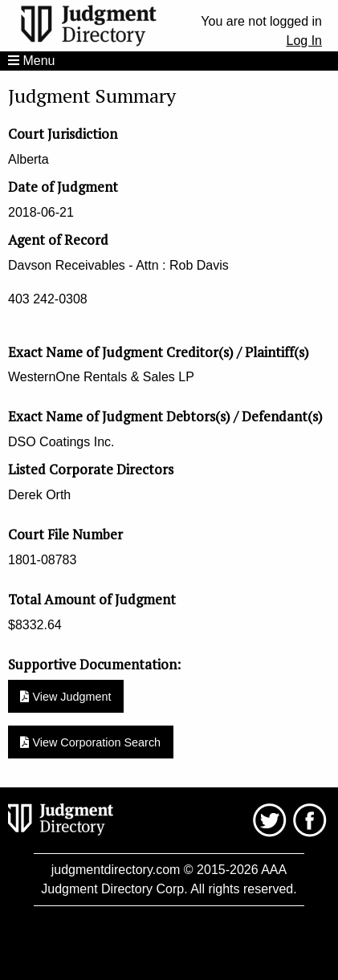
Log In (304, 41)
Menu (31, 61)
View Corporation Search (90, 742)
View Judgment (65, 697)
